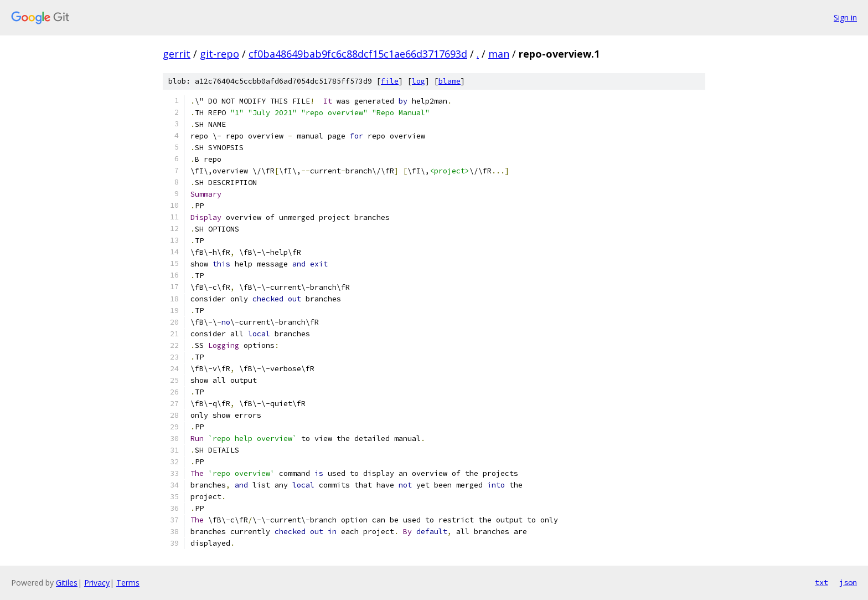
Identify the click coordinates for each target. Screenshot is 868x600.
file (390, 81)
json (848, 582)
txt (821, 582)
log (418, 81)
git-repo (219, 54)
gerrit (177, 54)
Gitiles (67, 583)
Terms (128, 583)
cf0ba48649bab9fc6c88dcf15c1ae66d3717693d (358, 54)
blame (449, 81)
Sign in (845, 17)
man (499, 54)
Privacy (97, 583)
